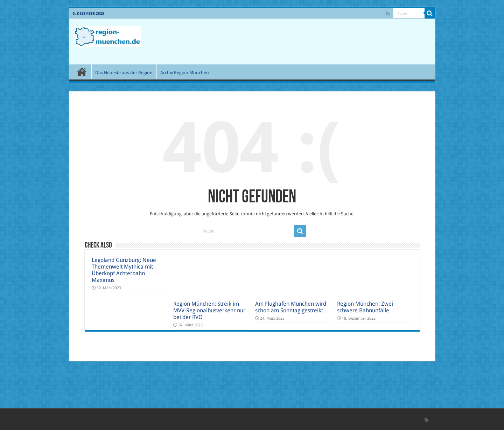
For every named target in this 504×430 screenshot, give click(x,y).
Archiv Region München (185, 73)
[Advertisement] (302, 42)
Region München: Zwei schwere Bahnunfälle (365, 307)
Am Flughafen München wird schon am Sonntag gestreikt (291, 307)
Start (82, 72)
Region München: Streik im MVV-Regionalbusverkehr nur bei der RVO (209, 310)
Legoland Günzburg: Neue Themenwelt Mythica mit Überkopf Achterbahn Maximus (124, 270)
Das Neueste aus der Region (124, 73)
